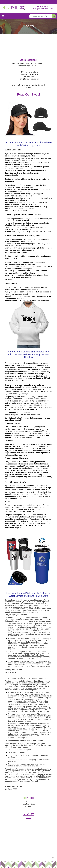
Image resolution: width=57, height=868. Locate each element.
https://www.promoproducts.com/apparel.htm (23, 415)
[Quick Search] (40, 16)
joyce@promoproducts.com (43, 9)
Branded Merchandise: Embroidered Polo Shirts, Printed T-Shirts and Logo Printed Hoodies (29, 354)
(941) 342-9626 (43, 6)
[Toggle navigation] (3, 16)
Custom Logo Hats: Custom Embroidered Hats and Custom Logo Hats (28, 144)
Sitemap (29, 806)
